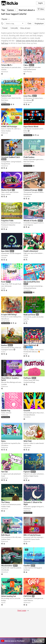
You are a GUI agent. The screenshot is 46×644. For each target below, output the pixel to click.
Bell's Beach (6, 535)
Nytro (3, 441)
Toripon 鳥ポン (7, 65)
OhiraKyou (5, 445)
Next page (22, 610)
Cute (29, 23)
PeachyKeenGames (30, 69)
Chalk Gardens (29, 157)
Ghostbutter (5, 570)
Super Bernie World (31, 127)
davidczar (27, 570)
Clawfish (27, 566)
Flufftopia (27, 378)
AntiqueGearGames (30, 288)
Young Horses (6, 164)
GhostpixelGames (29, 415)
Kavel (3, 282)
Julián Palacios (28, 600)
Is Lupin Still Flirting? (9, 315)
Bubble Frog (6, 411)
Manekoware (28, 194)
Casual (5, 28)
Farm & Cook (6, 96)
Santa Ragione (28, 225)
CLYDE (26, 255)
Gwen (3, 476)
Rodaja (3, 600)
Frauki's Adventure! (31, 251)
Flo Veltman (27, 100)
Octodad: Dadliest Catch (10, 157)
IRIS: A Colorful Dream (32, 535)
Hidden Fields (6, 507)
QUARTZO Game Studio (32, 539)
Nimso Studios (6, 131)
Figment (27, 472)
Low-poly (14, 28)
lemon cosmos (6, 194)
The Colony (5, 502)
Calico (26, 65)
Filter (41, 9)
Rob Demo (5, 100)
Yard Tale (4, 472)
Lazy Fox (26, 319)
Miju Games (27, 445)
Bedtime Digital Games (31, 476)
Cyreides (4, 384)
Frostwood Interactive (8, 225)
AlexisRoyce (5, 319)
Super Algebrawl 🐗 (31, 345)
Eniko (25, 131)
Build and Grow (29, 315)
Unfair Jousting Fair (9, 596)
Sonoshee (4, 255)
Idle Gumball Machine (32, 282)
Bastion (4, 345)
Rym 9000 (5, 251)
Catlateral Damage (30, 190)
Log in (40, 3)
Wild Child (28, 441)
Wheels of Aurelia (30, 221)
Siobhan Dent (6, 539)
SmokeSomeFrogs (29, 382)
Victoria (4, 70)
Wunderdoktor (7, 566)
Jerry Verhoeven (6, 286)
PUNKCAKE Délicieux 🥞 (32, 352)
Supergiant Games (7, 350)
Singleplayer (39, 23)
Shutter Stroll (6, 190)
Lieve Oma (28, 96)
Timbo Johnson (6, 413)
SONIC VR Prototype (9, 127)
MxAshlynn (27, 509)
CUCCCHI (27, 596)
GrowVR (27, 411)
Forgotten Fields (7, 221)
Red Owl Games (29, 161)
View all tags (25, 28)
